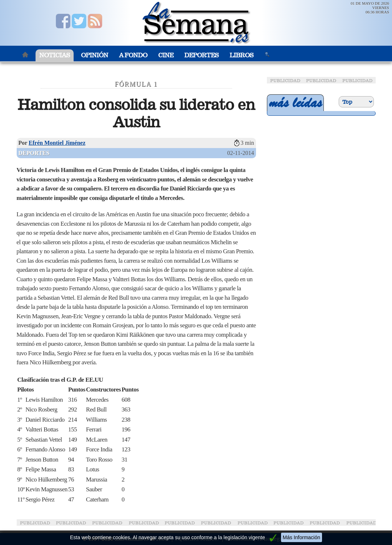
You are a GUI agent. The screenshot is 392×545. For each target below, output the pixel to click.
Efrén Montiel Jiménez (57, 143)
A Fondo (133, 55)
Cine (166, 55)
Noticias (55, 55)
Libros (242, 55)
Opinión (94, 55)
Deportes (201, 55)
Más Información (302, 537)
